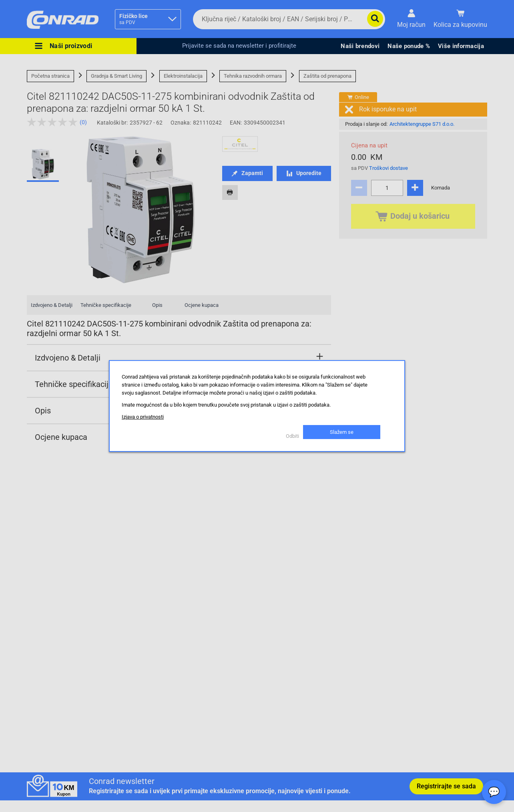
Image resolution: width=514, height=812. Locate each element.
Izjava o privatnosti (143, 417)
